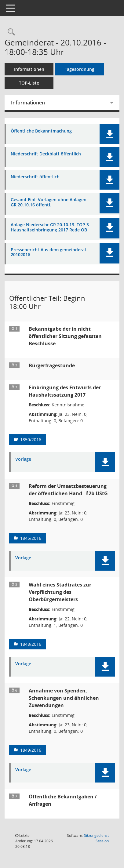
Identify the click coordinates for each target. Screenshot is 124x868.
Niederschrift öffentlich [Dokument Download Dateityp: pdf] (35, 177)
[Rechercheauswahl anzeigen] (10, 32)
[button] (109, 134)
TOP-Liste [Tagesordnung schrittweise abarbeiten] (29, 83)
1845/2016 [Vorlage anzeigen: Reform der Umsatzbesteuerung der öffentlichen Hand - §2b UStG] (31, 538)
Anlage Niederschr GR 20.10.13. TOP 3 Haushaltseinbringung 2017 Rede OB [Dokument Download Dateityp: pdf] (50, 227)
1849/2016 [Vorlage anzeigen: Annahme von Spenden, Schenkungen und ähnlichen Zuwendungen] (31, 750)
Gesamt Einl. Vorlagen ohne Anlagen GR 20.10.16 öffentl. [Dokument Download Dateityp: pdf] (49, 202)
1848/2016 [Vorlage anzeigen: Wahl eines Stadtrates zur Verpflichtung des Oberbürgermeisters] (31, 644)
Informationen (29, 69)
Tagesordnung (80, 69)
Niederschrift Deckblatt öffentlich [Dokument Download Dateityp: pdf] (46, 154)
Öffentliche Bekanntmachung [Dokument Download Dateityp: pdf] (41, 131)
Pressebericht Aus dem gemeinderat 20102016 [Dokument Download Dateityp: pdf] (49, 252)
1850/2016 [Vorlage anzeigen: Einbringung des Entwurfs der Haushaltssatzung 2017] (31, 439)
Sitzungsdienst (96, 838)
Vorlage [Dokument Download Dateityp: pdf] (23, 459)
